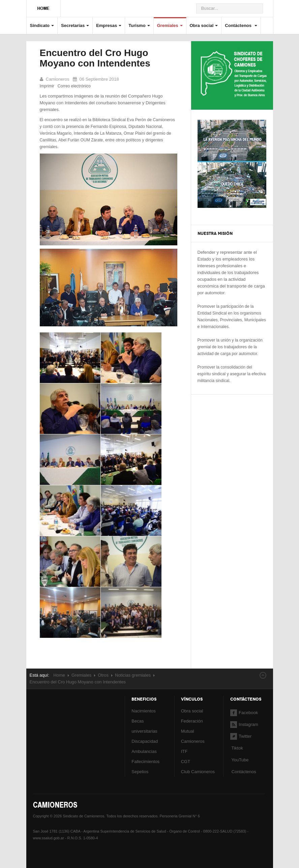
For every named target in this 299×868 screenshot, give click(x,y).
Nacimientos (144, 711)
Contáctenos (241, 25)
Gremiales (170, 25)
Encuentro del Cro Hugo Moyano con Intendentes (95, 58)
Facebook (244, 713)
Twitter (241, 736)
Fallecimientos (145, 762)
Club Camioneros (198, 772)
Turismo (139, 25)
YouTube (239, 760)
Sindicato (42, 25)
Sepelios (140, 772)
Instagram (244, 724)
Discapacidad (145, 741)
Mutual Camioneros (193, 736)
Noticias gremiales (133, 675)
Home (59, 675)
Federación (192, 721)
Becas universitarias (144, 726)
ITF (184, 751)
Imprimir (47, 86)
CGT (186, 762)
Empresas (109, 25)
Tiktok (237, 748)
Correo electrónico (74, 86)
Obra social (204, 25)
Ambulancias (144, 751)
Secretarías (75, 25)
